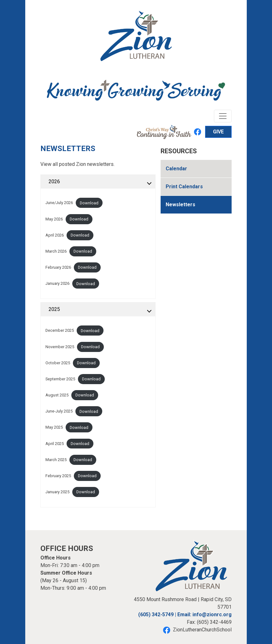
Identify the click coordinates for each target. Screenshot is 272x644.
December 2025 (60, 331)
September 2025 (60, 379)
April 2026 (55, 235)
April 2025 (55, 444)
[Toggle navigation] (223, 116)
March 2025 (56, 460)
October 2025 (58, 363)
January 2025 (57, 492)
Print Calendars (184, 187)
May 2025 (54, 427)
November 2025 (60, 347)
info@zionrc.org (212, 615)
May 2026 (54, 219)
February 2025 (58, 476)
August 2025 (57, 395)
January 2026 (57, 284)
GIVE (218, 132)
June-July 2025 (59, 411)
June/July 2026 (59, 203)
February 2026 (58, 267)
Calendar (176, 169)
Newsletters (180, 205)
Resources (179, 151)
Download (89, 203)
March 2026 (56, 251)
